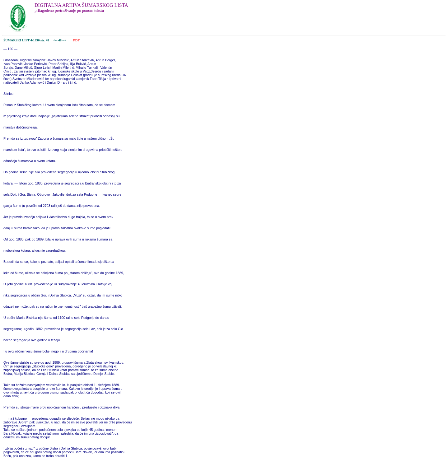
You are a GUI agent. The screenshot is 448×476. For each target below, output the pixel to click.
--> (65, 40)
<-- (56, 40)
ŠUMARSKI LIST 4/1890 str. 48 (26, 40)
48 (60, 40)
